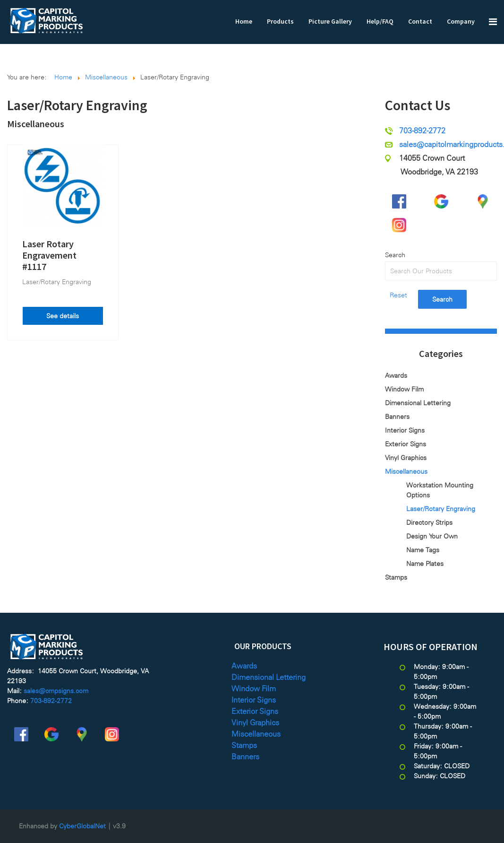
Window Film (404, 389)
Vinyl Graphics (406, 458)
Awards (396, 375)
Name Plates (425, 564)
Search (395, 255)
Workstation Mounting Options (440, 490)
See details (63, 316)
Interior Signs (405, 430)
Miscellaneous (36, 124)
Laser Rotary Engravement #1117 (49, 255)
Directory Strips (429, 522)
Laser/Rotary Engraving (57, 282)
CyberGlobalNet (82, 826)
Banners (397, 417)
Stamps (396, 577)
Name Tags (423, 550)
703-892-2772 (422, 131)
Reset (398, 295)
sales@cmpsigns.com (56, 691)
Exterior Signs (406, 444)
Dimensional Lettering (418, 403)
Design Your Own (432, 536)
